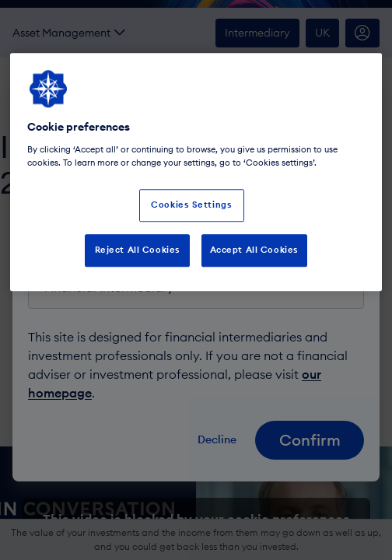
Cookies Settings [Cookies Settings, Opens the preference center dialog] (191, 205)
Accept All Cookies (254, 250)
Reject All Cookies (138, 250)
